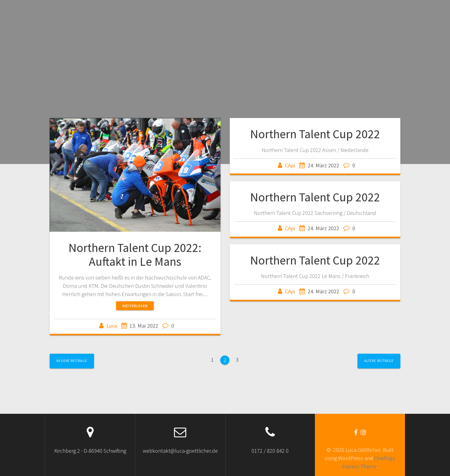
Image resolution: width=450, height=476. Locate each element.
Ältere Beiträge (379, 361)
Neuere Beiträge (72, 361)
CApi (290, 165)
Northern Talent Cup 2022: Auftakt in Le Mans (135, 255)
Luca (112, 326)
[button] (135, 175)
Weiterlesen (135, 306)
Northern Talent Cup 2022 (315, 134)
